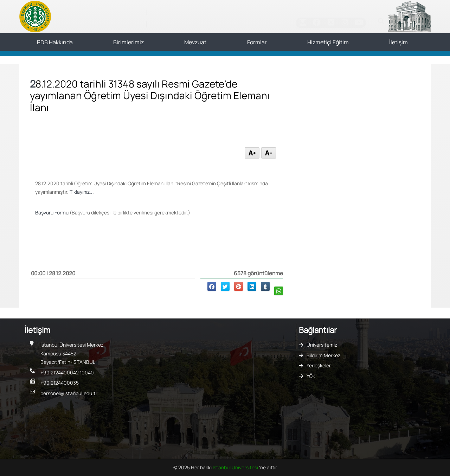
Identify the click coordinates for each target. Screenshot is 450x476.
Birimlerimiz (128, 42)
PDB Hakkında (55, 42)
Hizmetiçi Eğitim (328, 42)
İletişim (398, 42)
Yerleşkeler (319, 365)
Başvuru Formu (52, 213)
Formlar (257, 42)
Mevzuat (195, 42)
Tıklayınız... (82, 192)
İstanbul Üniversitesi (236, 467)
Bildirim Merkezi (324, 355)
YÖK (311, 376)
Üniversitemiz (322, 345)
